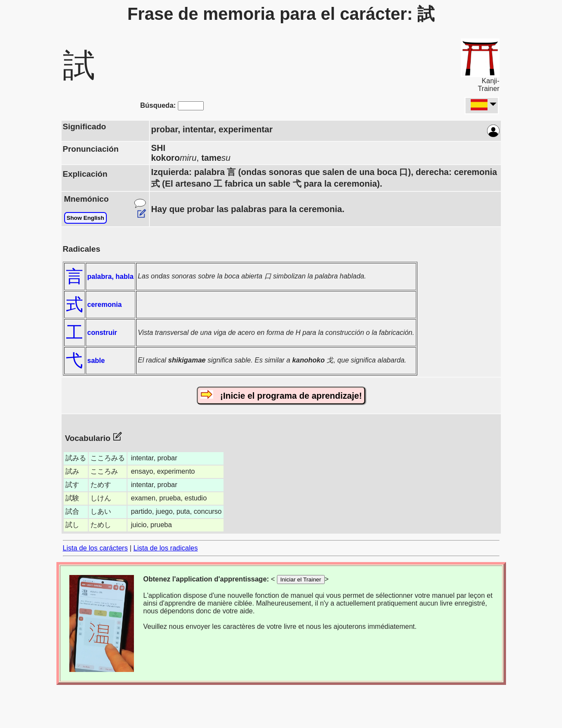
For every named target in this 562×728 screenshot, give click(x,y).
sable (96, 361)
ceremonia (105, 305)
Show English (85, 218)
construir (102, 333)
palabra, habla (111, 277)
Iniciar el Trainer (301, 580)
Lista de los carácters (95, 548)
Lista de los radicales (166, 548)
